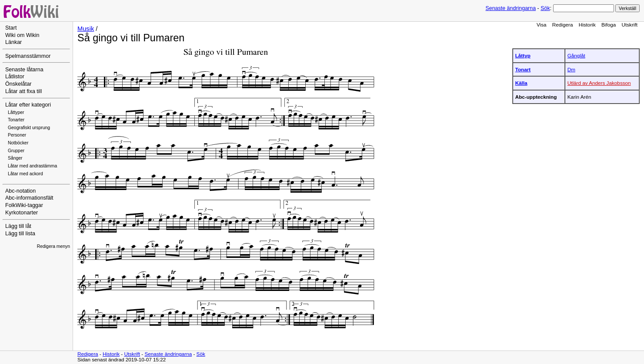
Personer (17, 135)
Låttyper (16, 112)
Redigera (563, 25)
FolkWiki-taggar (24, 205)
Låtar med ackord (25, 174)
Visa (542, 25)
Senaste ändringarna (511, 8)
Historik (587, 25)
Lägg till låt (18, 226)
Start (11, 28)
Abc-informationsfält (29, 198)
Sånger (15, 158)
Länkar (13, 42)
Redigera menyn (53, 246)
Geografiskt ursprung (29, 128)
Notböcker (18, 143)
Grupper (16, 151)
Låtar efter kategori (28, 105)
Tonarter (16, 120)
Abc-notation (20, 191)
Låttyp (523, 55)
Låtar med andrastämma (32, 166)
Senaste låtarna (24, 70)
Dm (571, 69)
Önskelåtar (18, 84)
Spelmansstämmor (28, 56)
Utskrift (630, 25)
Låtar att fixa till (23, 91)
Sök (545, 8)
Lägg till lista (20, 234)
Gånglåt (576, 55)
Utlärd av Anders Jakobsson (599, 83)
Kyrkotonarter (22, 213)
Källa (521, 83)
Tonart (523, 69)
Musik (86, 29)
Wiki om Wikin (22, 35)
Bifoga (609, 25)
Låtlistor (15, 77)
